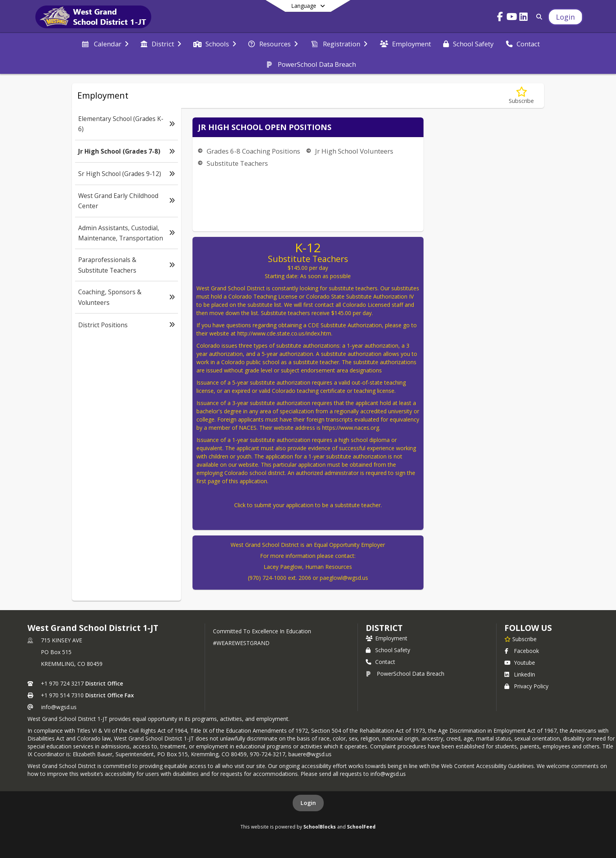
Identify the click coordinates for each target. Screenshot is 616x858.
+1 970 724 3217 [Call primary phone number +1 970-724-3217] (62, 683)
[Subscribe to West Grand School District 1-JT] (521, 639)
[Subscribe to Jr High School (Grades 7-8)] (521, 96)
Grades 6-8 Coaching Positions (253, 151)
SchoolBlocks (320, 827)
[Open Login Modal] (565, 17)
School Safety (388, 650)
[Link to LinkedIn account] (524, 18)
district (384, 628)
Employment (387, 638)
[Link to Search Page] (538, 17)
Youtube (520, 663)
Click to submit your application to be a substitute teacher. (308, 505)
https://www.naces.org (351, 428)
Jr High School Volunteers (354, 151)
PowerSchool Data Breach (405, 674)
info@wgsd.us (59, 707)
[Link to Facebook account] (500, 18)
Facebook (522, 651)
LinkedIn (520, 674)
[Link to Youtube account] (512, 18)
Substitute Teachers (237, 163)
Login (308, 803)
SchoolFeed (361, 827)
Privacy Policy (526, 686)
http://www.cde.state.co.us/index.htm (284, 333)
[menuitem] (105, 43)
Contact (380, 662)
